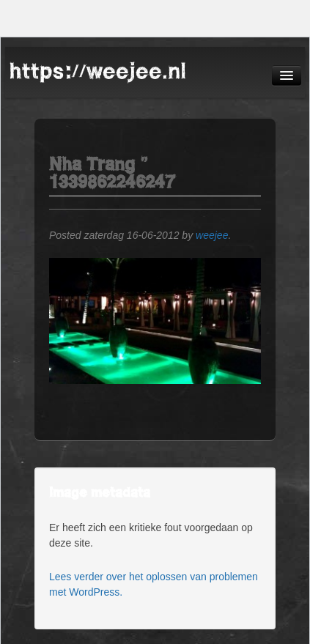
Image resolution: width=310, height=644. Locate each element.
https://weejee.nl (97, 71)
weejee (212, 235)
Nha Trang (92, 164)
